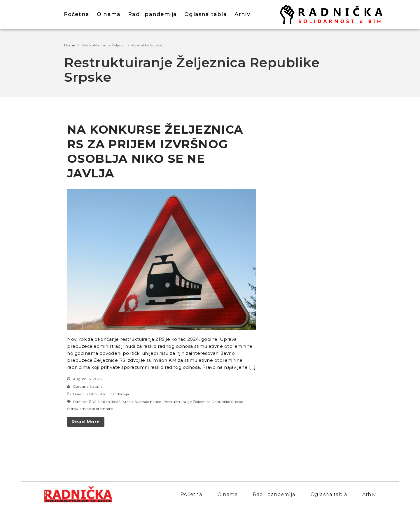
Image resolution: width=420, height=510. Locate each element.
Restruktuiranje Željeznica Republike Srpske (203, 402)
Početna (77, 14)
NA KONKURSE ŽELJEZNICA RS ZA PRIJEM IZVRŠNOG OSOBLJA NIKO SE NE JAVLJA (155, 151)
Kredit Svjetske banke (142, 402)
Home (70, 45)
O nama (109, 14)
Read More (86, 422)
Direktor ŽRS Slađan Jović (97, 402)
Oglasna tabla (206, 14)
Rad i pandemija (152, 14)
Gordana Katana (88, 386)
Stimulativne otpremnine (90, 409)
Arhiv (242, 14)
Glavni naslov (85, 394)
